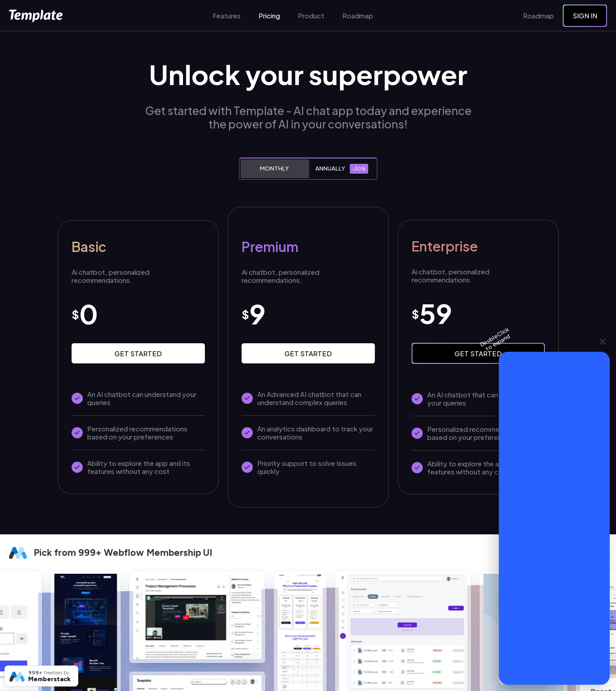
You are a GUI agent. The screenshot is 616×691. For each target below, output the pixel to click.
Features (227, 16)
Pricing (269, 16)
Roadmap (358, 16)
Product (311, 16)
